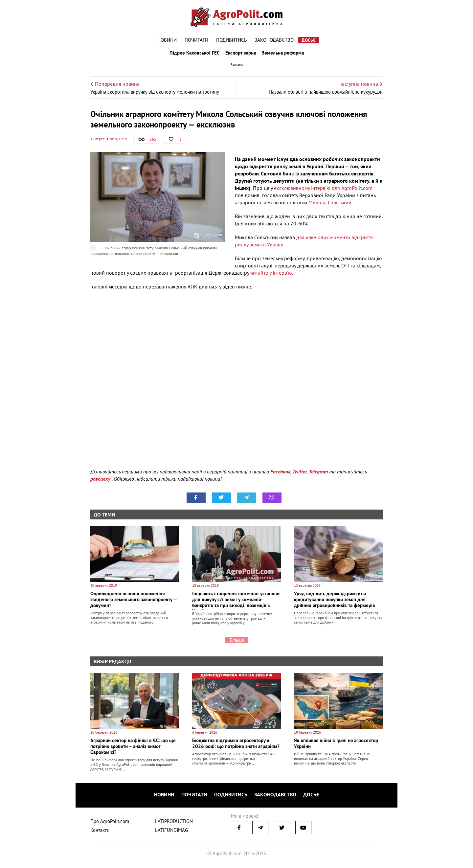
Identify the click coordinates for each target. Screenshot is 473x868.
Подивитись (231, 40)
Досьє (309, 40)
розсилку (101, 483)
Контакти (100, 832)
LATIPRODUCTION (174, 823)
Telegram (318, 476)
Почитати (196, 40)
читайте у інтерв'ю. (272, 277)
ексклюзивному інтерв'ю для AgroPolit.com (323, 193)
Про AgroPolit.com (110, 823)
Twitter (300, 476)
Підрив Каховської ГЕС (192, 55)
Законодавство (274, 40)
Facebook (280, 476)
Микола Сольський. (330, 207)
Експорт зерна (241, 55)
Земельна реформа (285, 55)
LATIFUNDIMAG (171, 832)
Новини (167, 40)
